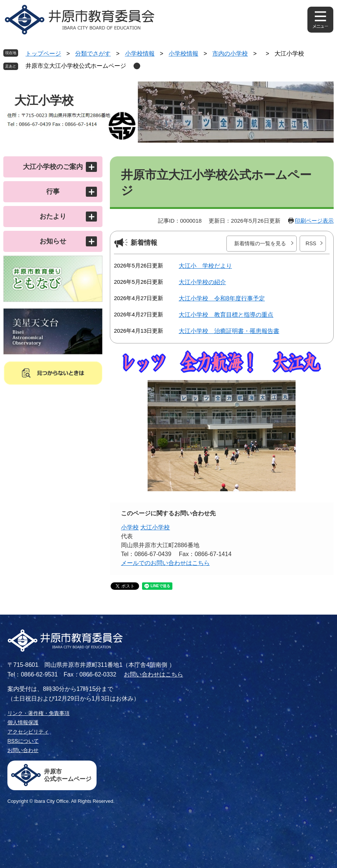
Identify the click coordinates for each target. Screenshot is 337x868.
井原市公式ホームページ (68, 775)
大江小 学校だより (205, 266)
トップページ (43, 54)
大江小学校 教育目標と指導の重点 (226, 315)
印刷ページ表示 (314, 221)
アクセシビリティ (28, 732)
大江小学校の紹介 (202, 282)
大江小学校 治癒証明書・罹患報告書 (229, 331)
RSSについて (23, 741)
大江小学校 (155, 527)
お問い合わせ (23, 750)
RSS (311, 243)
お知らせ (53, 241)
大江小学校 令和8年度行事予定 (222, 298)
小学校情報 (140, 54)
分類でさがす (93, 54)
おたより (53, 216)
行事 (53, 192)
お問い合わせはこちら (154, 674)
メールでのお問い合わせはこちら (165, 563)
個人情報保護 (23, 722)
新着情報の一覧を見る (260, 243)
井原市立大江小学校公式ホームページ (76, 66)
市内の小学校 (230, 54)
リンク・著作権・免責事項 (38, 713)
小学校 (130, 527)
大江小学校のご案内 (53, 167)
